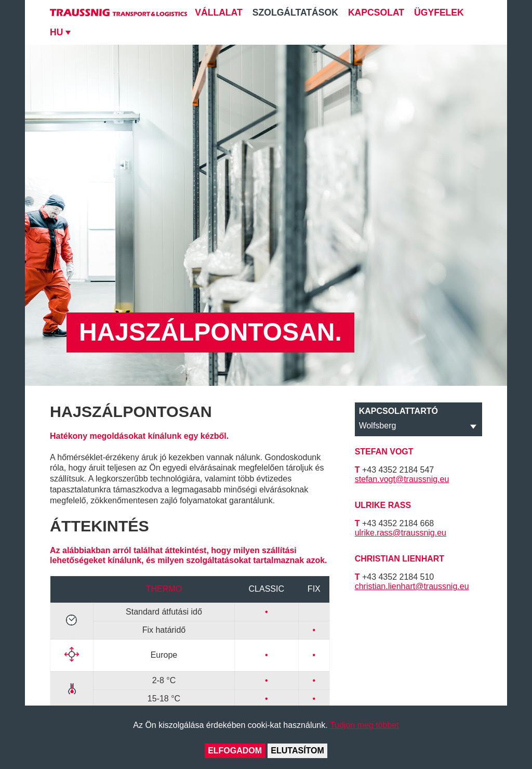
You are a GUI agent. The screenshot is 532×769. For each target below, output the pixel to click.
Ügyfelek (439, 12)
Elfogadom (235, 751)
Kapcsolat (376, 12)
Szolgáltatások (295, 12)
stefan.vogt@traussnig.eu (402, 479)
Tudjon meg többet (364, 725)
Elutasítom (297, 751)
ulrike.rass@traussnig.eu (401, 533)
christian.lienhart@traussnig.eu (412, 586)
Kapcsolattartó (398, 411)
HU (56, 32)
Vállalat (219, 12)
